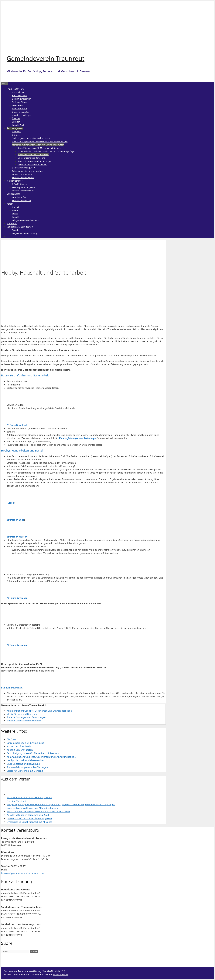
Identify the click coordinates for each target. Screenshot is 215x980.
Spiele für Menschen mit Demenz (32, 164)
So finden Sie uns (20, 102)
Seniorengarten (15, 128)
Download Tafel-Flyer (21, 115)
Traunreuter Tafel (15, 89)
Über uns (16, 118)
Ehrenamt (12, 223)
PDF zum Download (17, 425)
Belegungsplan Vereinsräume (25, 220)
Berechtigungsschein (22, 99)
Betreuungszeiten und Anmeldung (28, 171)
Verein (10, 204)
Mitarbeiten (17, 105)
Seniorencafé (13, 194)
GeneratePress (61, 975)
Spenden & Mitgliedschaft (20, 227)
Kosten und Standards (22, 174)
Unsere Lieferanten (21, 112)
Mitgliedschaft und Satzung (24, 233)
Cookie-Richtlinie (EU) (54, 971)
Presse (15, 214)
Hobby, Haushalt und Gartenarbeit (33, 155)
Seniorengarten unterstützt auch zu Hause (31, 138)
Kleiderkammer (15, 181)
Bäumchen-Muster (17, 537)
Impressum (10, 971)
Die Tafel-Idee (18, 92)
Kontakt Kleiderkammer (23, 191)
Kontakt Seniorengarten (23, 178)
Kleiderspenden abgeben (23, 187)
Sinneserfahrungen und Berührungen (35, 161)
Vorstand (16, 210)
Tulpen (10, 503)
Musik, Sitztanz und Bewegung (31, 158)
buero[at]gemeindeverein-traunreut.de (22, 873)
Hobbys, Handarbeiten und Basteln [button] (23, 450)
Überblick (16, 132)
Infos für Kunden (20, 184)
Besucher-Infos (19, 197)
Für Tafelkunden (19, 96)
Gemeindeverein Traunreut (46, 58)
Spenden (16, 122)
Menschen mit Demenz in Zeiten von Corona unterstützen (38, 145)
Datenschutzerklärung (30, 971)
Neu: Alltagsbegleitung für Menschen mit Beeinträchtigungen (40, 141)
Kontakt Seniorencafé (22, 201)
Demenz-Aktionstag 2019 (23, 168)
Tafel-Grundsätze (20, 109)
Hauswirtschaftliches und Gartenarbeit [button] (25, 375)
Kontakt (16, 217)
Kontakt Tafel (18, 125)
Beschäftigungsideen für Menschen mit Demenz (39, 148)
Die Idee (16, 135)
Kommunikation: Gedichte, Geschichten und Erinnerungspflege (46, 151)
